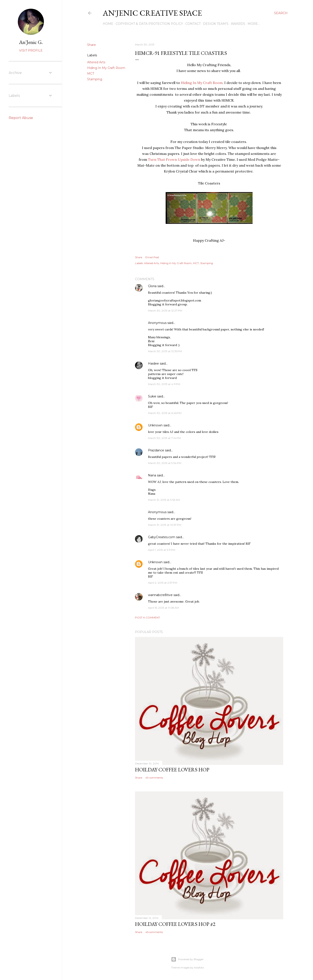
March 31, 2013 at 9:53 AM (164, 500)
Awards (238, 24)
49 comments (154, 778)
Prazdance (156, 450)
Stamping (95, 79)
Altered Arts (96, 62)
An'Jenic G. (31, 42)
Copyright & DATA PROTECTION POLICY (149, 24)
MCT (91, 74)
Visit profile (31, 50)
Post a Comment (147, 617)
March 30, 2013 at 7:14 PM (164, 438)
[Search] (281, 13)
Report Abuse (21, 118)
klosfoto (199, 967)
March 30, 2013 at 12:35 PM (165, 351)
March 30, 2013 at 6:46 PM (165, 413)
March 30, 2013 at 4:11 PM (164, 384)
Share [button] (92, 45)
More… (254, 24)
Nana (152, 475)
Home (108, 24)
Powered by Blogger (187, 959)
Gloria (153, 286)
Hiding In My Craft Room (106, 68)
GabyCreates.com (162, 537)
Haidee (153, 364)
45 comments (154, 932)
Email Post (152, 257)
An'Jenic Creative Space (152, 13)
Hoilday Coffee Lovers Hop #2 (175, 924)
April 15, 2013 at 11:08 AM (163, 608)
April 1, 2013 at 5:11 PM (162, 550)
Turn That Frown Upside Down (174, 159)
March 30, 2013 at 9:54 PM (165, 463)
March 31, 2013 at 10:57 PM (165, 525)
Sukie (152, 396)
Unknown (155, 425)
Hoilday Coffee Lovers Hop (172, 770)
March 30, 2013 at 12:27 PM (165, 311)
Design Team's (216, 24)
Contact (193, 24)
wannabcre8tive (160, 595)
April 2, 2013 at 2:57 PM (163, 583)
